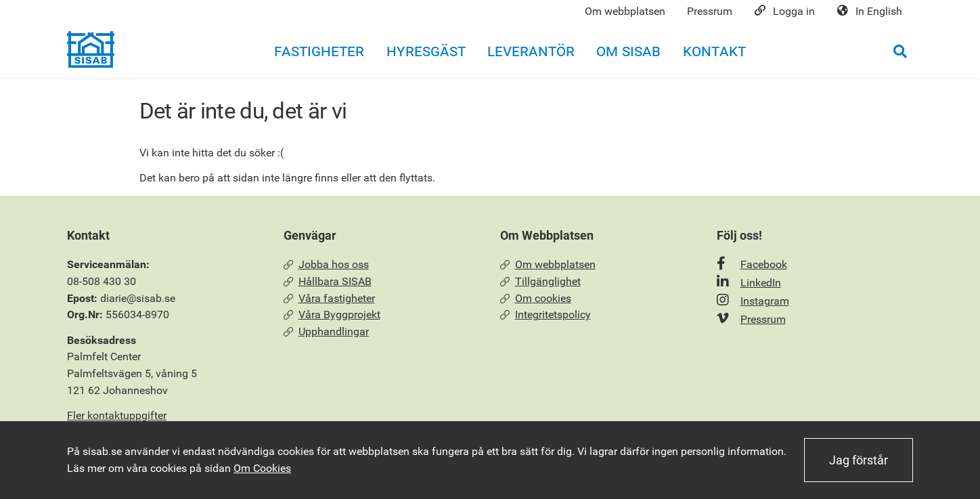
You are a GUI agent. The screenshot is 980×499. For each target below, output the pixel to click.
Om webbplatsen (548, 264)
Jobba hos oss (326, 264)
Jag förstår (859, 460)
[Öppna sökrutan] (900, 51)
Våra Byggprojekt (332, 314)
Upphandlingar (326, 331)
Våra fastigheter (329, 298)
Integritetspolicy (545, 314)
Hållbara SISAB (328, 281)
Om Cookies (262, 468)
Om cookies (536, 298)
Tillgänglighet (540, 281)
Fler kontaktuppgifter (117, 415)
